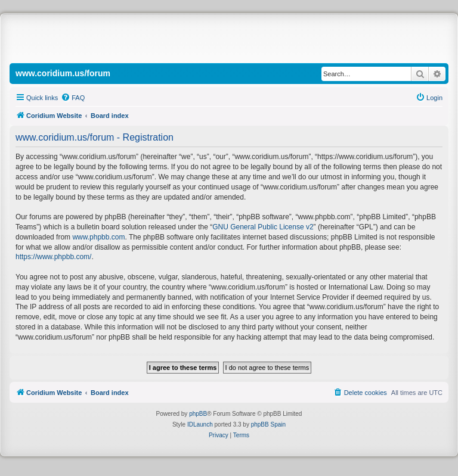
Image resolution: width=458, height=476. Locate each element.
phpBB (198, 414)
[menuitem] (73, 98)
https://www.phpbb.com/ (53, 257)
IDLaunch (200, 424)
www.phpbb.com (98, 237)
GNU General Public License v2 (263, 227)
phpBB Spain (268, 424)
